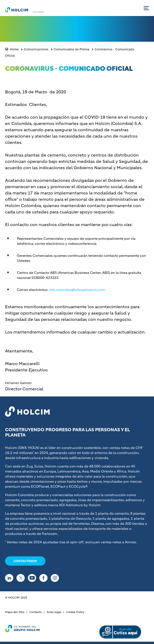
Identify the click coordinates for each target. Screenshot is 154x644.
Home (14, 49)
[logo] (17, 10)
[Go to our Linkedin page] (10, 578)
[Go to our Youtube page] (33, 578)
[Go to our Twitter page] (22, 578)
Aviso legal (54, 612)
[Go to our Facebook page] (44, 578)
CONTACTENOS (25, 561)
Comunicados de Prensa (72, 49)
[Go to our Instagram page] (56, 578)
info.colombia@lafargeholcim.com (77, 290)
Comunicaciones (36, 49)
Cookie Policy (75, 612)
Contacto (35, 612)
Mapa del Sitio (15, 612)
